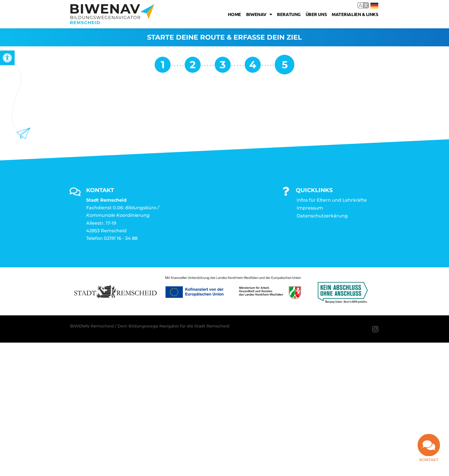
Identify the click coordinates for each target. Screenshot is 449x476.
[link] (7, 58)
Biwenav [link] (259, 14)
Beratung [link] (289, 14)
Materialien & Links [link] (355, 14)
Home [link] (234, 14)
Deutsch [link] (374, 6)
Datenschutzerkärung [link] (322, 216)
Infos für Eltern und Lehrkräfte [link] (332, 200)
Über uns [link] (316, 14)
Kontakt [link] (429, 460)
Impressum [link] (310, 208)
